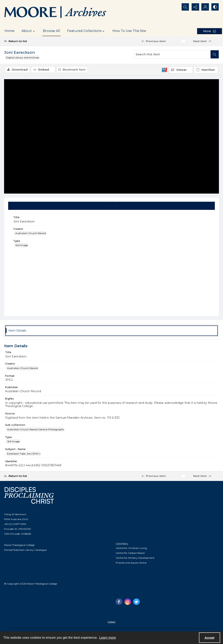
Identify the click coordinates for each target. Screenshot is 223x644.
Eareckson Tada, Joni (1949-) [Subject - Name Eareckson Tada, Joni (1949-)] (24, 454)
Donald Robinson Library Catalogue (25, 550)
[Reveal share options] (194, 7)
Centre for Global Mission (130, 553)
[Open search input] (184, 7)
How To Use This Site (129, 31)
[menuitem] (111, 622)
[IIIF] (164, 70)
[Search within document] (215, 54)
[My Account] (205, 7)
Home (9, 31)
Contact (111, 622)
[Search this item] (172, 54)
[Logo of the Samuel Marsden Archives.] (55, 13)
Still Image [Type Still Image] (22, 245)
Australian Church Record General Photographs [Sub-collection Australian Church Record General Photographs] (36, 429)
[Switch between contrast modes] (215, 7)
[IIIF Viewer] (181, 70)
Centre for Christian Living (131, 548)
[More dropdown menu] (210, 31)
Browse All (52, 31)
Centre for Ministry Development (135, 558)
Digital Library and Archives (23, 57)
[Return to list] (33, 41)
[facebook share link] (119, 602)
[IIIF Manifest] (206, 70)
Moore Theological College (19, 545)
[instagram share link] (128, 602)
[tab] (112, 206)
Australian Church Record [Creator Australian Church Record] (31, 233)
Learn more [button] (108, 638)
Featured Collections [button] (86, 31)
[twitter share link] (136, 602)
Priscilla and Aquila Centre (131, 563)
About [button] (29, 31)
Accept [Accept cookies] (210, 638)
